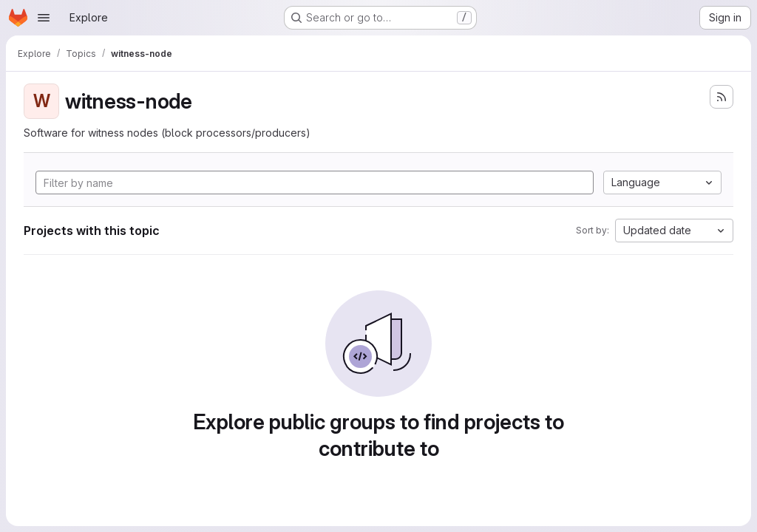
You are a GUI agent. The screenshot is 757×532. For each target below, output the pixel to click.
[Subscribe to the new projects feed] (722, 97)
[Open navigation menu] (44, 18)
